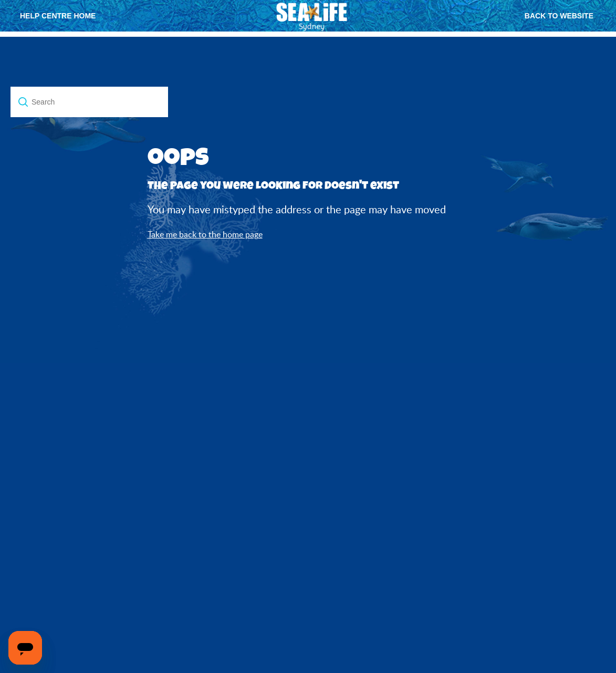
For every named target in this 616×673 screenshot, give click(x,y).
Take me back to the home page (205, 234)
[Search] (89, 102)
